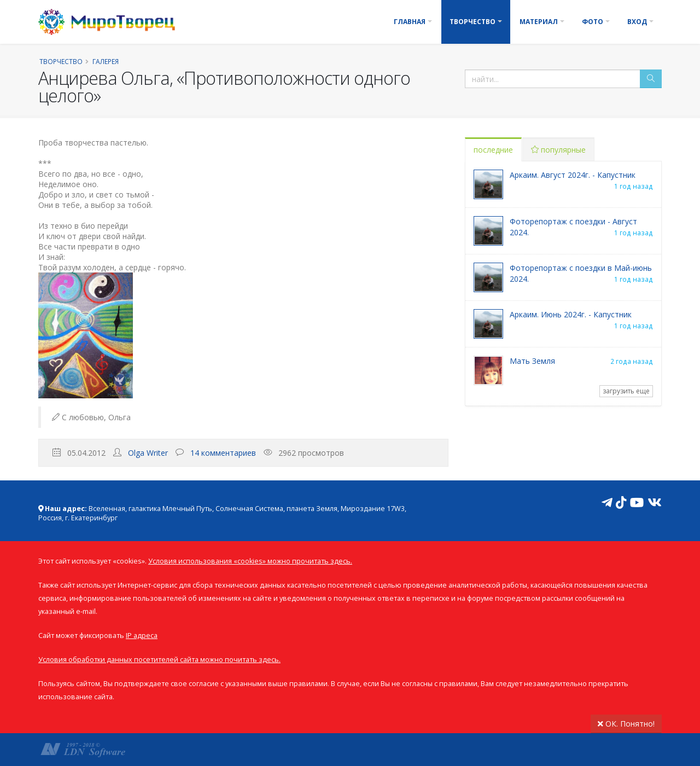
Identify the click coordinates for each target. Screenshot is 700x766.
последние (493, 150)
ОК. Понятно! (626, 724)
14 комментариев (223, 453)
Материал (539, 22)
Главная (410, 22)
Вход (637, 22)
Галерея (106, 61)
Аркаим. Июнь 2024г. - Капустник (571, 314)
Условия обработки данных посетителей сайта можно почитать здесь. (159, 660)
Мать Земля (532, 361)
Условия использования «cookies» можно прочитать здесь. (250, 561)
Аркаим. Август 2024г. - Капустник (573, 175)
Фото (593, 22)
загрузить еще (626, 391)
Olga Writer (148, 453)
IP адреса (142, 636)
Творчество (472, 22)
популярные (558, 150)
